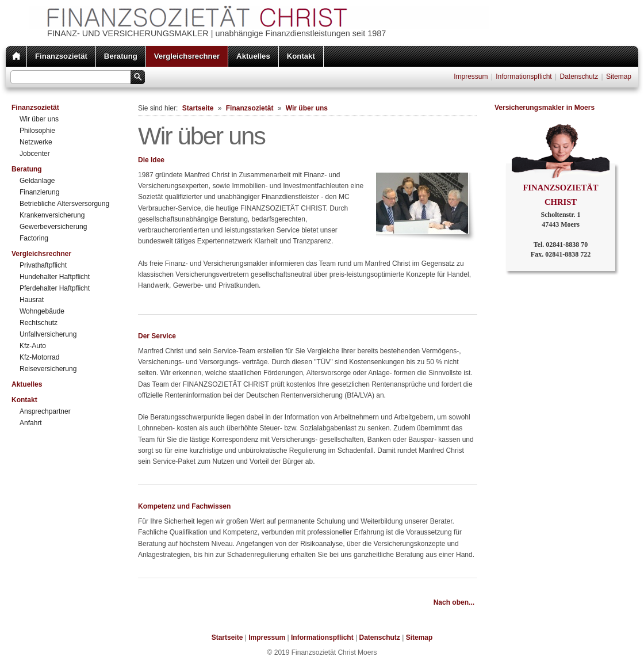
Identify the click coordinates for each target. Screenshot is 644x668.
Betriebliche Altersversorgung (64, 204)
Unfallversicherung (48, 334)
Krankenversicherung (52, 215)
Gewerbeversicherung (53, 227)
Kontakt (301, 56)
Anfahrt (31, 423)
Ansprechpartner (45, 411)
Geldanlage (37, 181)
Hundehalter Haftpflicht (55, 277)
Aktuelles (253, 56)
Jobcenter (35, 154)
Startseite (198, 108)
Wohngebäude (42, 311)
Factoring (34, 238)
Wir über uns (39, 119)
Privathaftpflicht (43, 265)
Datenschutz (579, 77)
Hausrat (32, 300)
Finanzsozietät (61, 56)
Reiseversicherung (48, 369)
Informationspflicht (524, 77)
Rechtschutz (39, 323)
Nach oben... (454, 602)
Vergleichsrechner (187, 56)
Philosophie (37, 131)
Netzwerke (36, 142)
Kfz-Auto (33, 346)
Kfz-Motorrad (39, 357)
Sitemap (619, 77)
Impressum (471, 77)
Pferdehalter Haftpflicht (55, 288)
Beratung (121, 56)
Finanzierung (39, 192)
